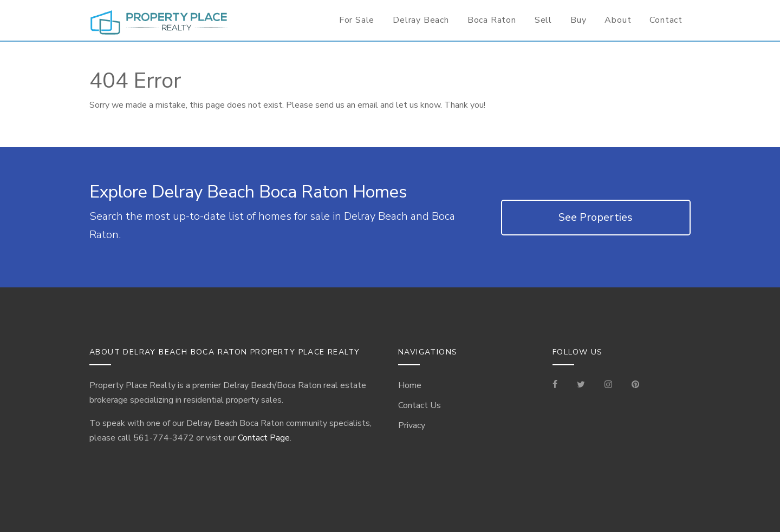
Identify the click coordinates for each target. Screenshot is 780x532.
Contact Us (420, 405)
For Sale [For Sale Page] (357, 20)
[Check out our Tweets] (581, 385)
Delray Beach (421, 20)
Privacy (412, 425)
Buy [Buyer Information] (578, 20)
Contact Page (264, 438)
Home (410, 385)
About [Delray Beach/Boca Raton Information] (618, 20)
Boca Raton (492, 20)
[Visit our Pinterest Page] (635, 385)
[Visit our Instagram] (608, 385)
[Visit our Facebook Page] (559, 385)
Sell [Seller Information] (543, 20)
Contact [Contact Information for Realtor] (666, 20)
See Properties (596, 217)
